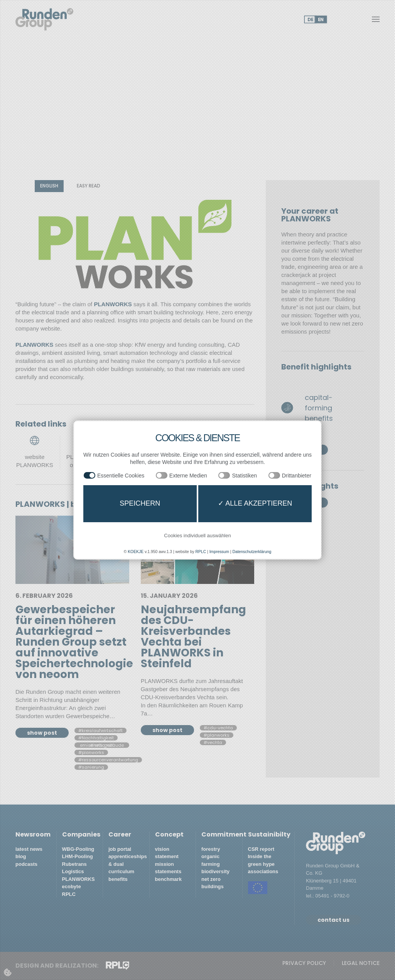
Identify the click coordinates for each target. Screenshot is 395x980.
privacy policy (304, 963)
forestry (211, 849)
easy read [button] (89, 186)
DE (310, 19)
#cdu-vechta (218, 728)
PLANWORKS (78, 879)
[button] (376, 19)
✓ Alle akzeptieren (255, 503)
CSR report (261, 849)
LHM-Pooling (78, 856)
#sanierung (91, 767)
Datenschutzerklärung (255, 552)
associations (263, 871)
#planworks (91, 752)
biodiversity (216, 871)
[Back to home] (44, 19)
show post (42, 733)
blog (21, 856)
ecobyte (72, 886)
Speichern (140, 503)
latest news (29, 849)
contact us (333, 920)
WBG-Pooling (78, 849)
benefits (118, 879)
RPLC (69, 894)
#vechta (213, 742)
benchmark (168, 879)
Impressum (220, 552)
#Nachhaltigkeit (96, 738)
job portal (120, 849)
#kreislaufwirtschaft (100, 730)
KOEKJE (132, 552)
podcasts (26, 864)
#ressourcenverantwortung (108, 760)
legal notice (361, 963)
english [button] (49, 186)
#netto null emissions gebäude (102, 745)
